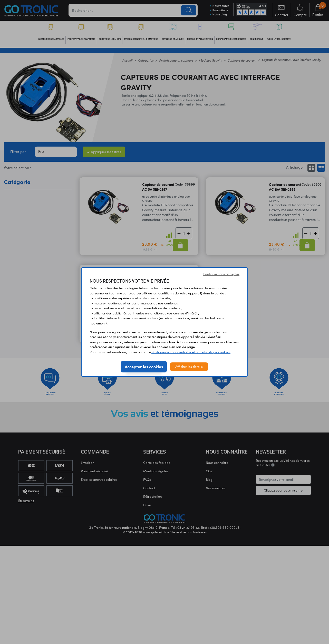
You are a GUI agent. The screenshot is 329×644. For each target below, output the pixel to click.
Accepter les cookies (144, 367)
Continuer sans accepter (221, 274)
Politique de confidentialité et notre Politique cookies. (191, 352)
